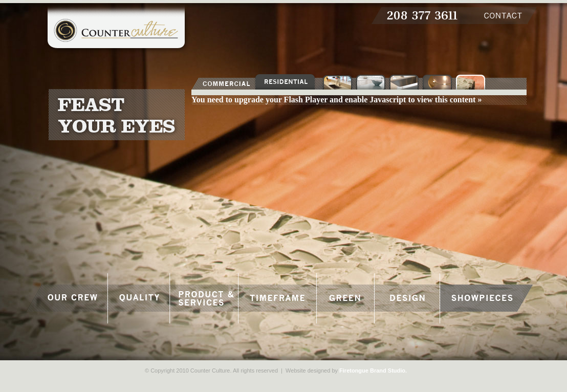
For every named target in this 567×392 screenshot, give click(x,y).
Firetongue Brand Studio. (373, 371)
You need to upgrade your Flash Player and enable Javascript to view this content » (336, 100)
